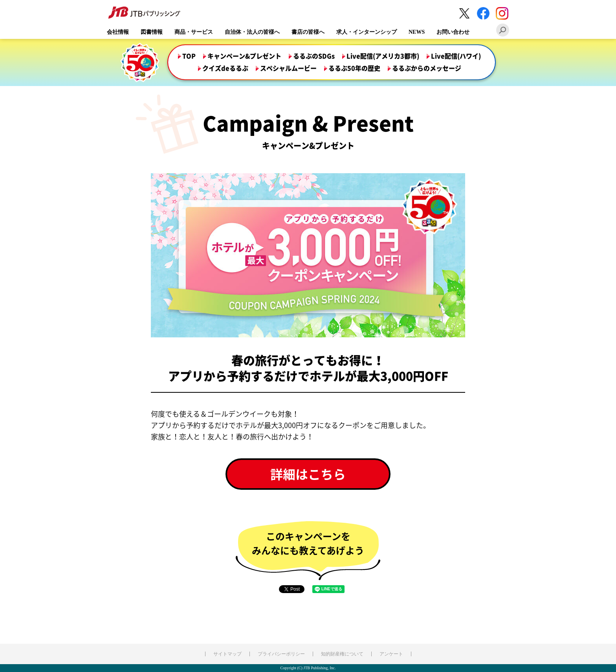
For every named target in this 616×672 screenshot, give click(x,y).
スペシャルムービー (288, 68)
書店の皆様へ (308, 32)
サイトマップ (227, 654)
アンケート (391, 654)
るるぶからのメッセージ (427, 68)
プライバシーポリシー (281, 654)
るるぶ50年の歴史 (354, 68)
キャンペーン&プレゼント (244, 56)
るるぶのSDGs (314, 56)
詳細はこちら (308, 474)
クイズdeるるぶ (225, 68)
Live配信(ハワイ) (456, 56)
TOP (189, 56)
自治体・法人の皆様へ (252, 32)
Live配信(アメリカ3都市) (383, 56)
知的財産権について (342, 654)
